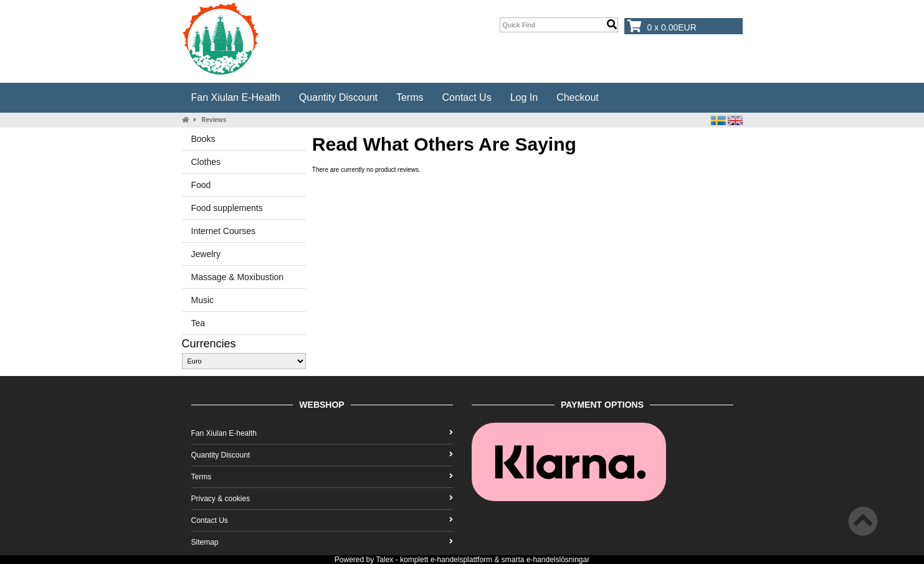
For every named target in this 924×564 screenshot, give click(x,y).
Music (203, 300)
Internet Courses (224, 231)
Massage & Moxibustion (238, 277)
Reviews (214, 120)
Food (201, 185)
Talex (384, 560)
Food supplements (227, 208)
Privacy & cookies (322, 499)
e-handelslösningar (558, 560)
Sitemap (322, 542)
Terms (410, 97)
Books (203, 139)
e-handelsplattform (461, 560)
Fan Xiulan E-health (236, 97)
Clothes (206, 162)
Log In (524, 97)
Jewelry (206, 254)
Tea (198, 323)
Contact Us (467, 97)
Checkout (578, 97)
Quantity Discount (338, 97)
